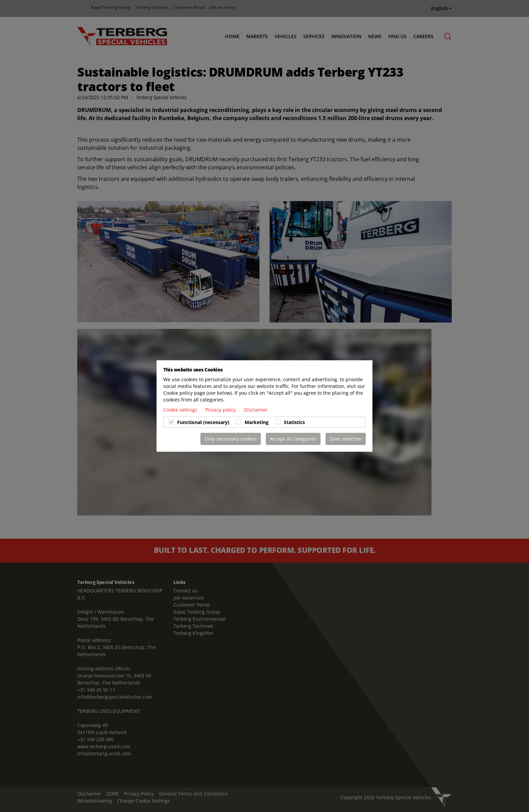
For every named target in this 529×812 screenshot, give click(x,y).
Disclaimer (256, 410)
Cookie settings (181, 410)
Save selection (346, 439)
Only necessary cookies (231, 439)
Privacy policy (221, 410)
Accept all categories (293, 439)
